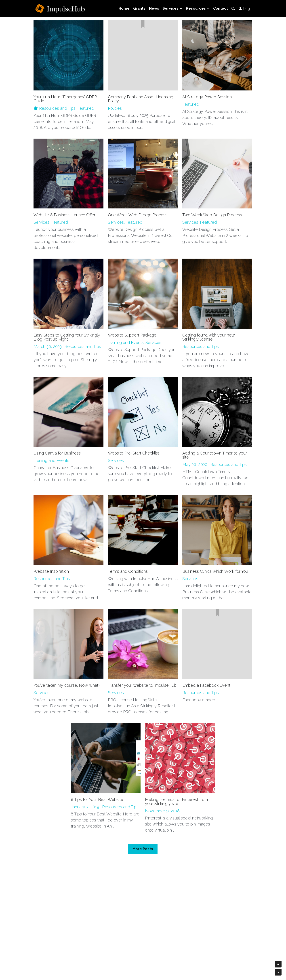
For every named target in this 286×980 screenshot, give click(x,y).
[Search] (233, 9)
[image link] (60, 8)
